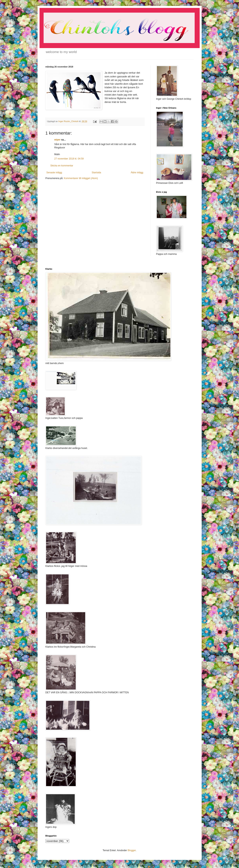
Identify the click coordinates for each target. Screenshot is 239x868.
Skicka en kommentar (62, 166)
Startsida (96, 173)
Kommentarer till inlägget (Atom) (81, 178)
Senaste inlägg (54, 173)
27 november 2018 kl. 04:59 (69, 159)
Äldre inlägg (137, 173)
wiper (57, 140)
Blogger (132, 850)
